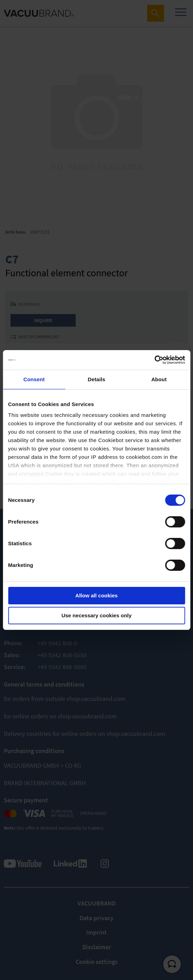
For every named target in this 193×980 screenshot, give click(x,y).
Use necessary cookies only (96, 615)
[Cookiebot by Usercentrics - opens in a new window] (154, 360)
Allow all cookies (96, 595)
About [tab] (159, 379)
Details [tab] (97, 379)
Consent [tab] (34, 379)
